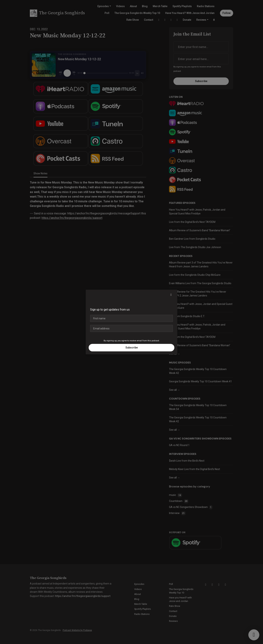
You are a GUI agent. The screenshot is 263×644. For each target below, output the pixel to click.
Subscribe (132, 348)
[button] (171, 295)
